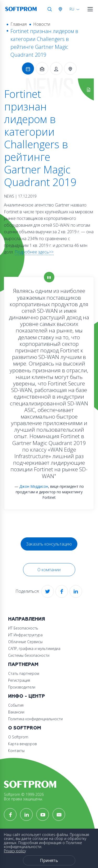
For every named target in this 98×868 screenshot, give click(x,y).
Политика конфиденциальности (35, 719)
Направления (27, 619)
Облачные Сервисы (25, 642)
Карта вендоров (22, 744)
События (16, 705)
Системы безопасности (29, 655)
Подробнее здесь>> (34, 252)
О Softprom (25, 728)
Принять (49, 860)
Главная (19, 24)
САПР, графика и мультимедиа (34, 649)
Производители (22, 687)
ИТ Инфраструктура (25, 635)
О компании (49, 570)
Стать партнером (24, 673)
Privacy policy (15, 851)
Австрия (61, 9)
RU (72, 9)
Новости (42, 24)
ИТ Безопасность (23, 628)
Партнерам (23, 665)
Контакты (16, 751)
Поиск (50, 9)
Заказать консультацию (49, 544)
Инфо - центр (27, 696)
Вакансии (16, 712)
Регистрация (19, 680)
